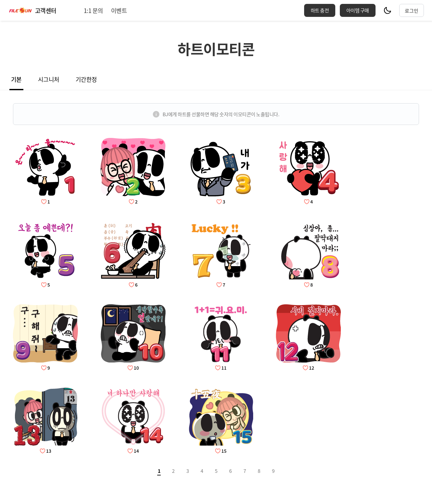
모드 (388, 10)
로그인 (412, 11)
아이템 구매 (358, 10)
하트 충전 (320, 10)
